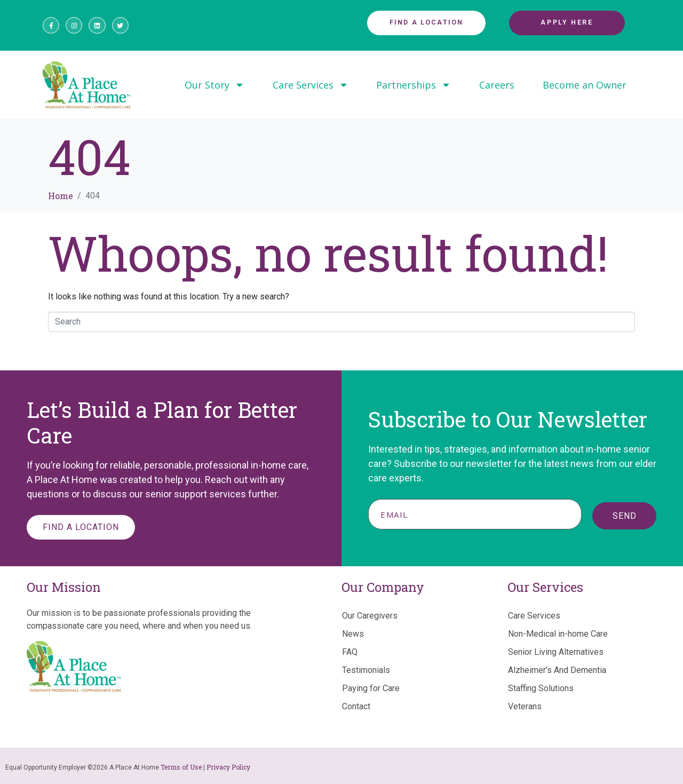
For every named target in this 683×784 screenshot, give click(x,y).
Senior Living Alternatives (556, 652)
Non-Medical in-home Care (558, 634)
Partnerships (414, 85)
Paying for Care (371, 688)
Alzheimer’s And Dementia (557, 670)
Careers (497, 85)
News (353, 634)
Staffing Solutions (541, 688)
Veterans (525, 706)
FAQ (350, 652)
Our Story (215, 85)
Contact (356, 706)
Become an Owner (585, 85)
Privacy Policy (228, 767)
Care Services (311, 85)
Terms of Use (181, 767)
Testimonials (366, 670)
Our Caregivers (370, 616)
